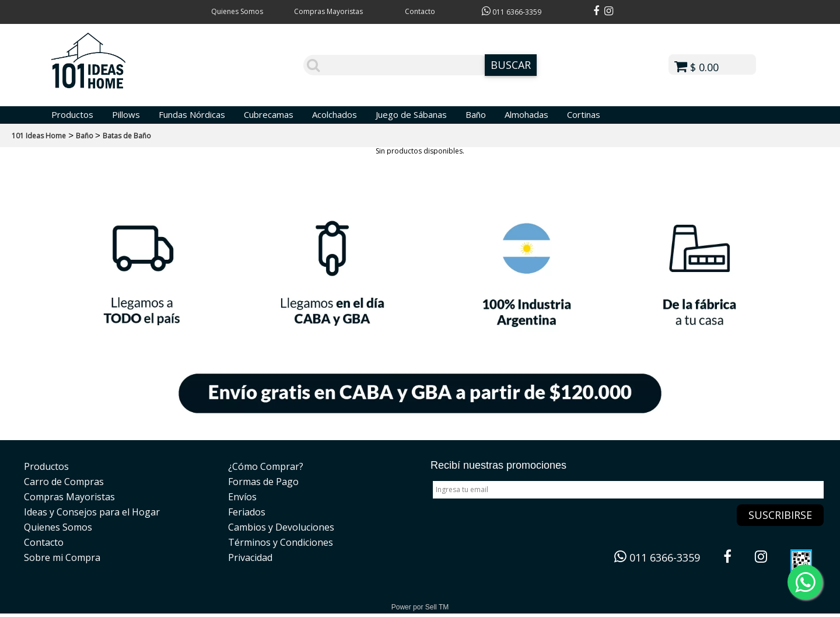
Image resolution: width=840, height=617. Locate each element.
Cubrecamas (269, 114)
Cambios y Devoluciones (281, 527)
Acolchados (335, 114)
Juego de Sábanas (411, 114)
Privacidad (250, 557)
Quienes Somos (237, 11)
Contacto (420, 11)
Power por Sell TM (420, 607)
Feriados (247, 512)
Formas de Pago (263, 482)
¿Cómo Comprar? (266, 466)
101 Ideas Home (39, 136)
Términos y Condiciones (281, 542)
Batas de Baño (127, 136)
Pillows (126, 114)
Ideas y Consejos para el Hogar (92, 512)
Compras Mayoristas (328, 11)
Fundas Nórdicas (192, 114)
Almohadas (526, 114)
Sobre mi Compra (62, 557)
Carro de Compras (64, 482)
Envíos (242, 497)
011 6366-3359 (512, 12)
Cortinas (584, 114)
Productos (72, 114)
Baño (476, 114)
